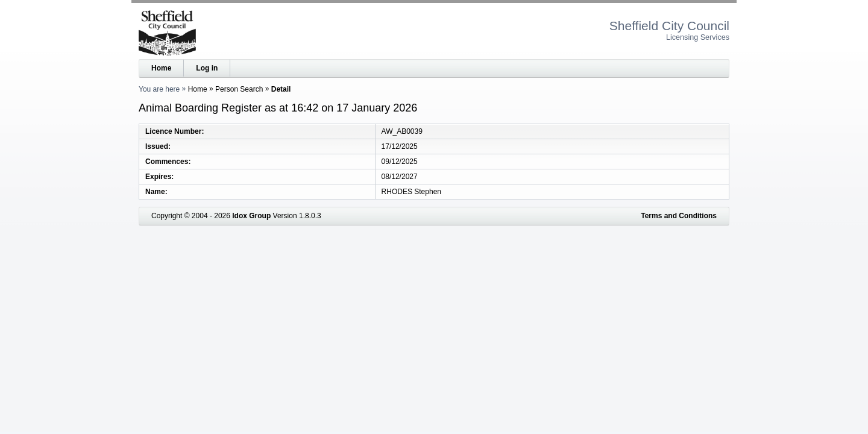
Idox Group (251, 216)
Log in (207, 68)
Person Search (239, 89)
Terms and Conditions (679, 216)
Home (161, 68)
